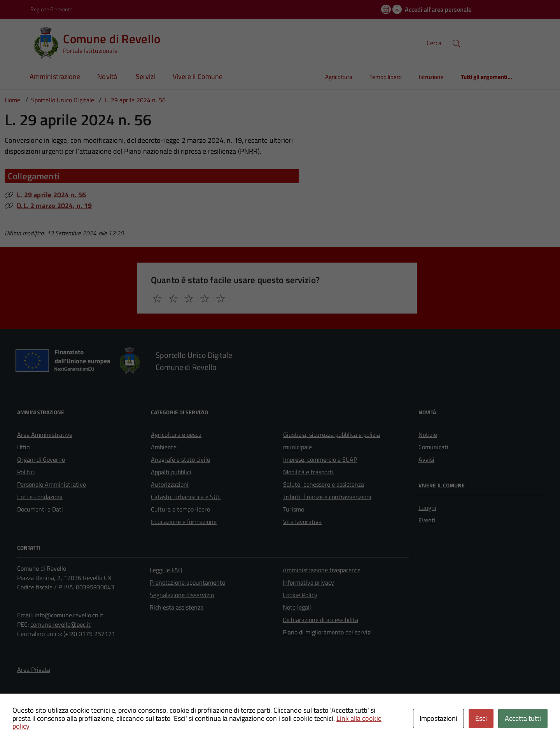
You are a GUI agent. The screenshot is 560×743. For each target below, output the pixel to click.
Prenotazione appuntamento (187, 582)
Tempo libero (386, 77)
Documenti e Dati (40, 509)
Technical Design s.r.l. (72, 714)
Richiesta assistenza (177, 607)
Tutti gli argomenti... (487, 77)
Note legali (297, 607)
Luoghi (427, 508)
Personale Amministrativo (52, 484)
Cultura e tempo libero (180, 509)
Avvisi (426, 459)
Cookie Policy (300, 595)
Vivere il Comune (198, 76)
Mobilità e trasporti (308, 472)
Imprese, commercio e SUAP (320, 459)
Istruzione (431, 77)
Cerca (434, 43)
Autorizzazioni (170, 484)
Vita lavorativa (302, 522)
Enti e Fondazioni (40, 497)
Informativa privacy (308, 582)
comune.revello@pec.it (60, 624)
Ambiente (164, 447)
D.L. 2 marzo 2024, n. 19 (54, 206)
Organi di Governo (41, 459)
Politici (26, 472)
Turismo (294, 509)
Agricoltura (339, 77)
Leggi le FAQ (166, 570)
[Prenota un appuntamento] (387, 9)
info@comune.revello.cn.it (69, 615)
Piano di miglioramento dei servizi (327, 632)
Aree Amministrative (45, 435)
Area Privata (34, 669)
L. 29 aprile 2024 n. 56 (51, 195)
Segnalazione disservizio (182, 595)
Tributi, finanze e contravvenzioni (327, 497)
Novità (108, 76)
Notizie (428, 435)
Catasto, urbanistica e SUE (186, 497)
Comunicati (433, 447)
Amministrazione (55, 76)
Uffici (24, 447)
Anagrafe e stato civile (180, 459)
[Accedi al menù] (17, 42)
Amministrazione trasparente (322, 570)
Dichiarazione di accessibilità (320, 620)
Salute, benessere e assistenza (324, 484)
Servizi (146, 76)
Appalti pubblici (171, 472)
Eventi (427, 520)
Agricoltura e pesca (176, 435)
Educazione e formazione (184, 522)
